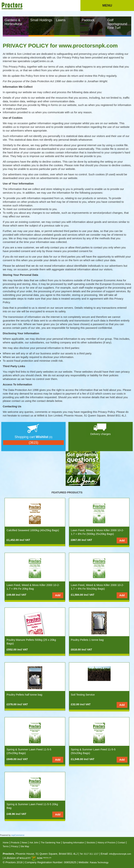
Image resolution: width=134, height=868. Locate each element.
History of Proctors (106, 843)
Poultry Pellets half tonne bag (24, 695)
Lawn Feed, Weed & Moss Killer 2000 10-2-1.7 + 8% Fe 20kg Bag (33, 587)
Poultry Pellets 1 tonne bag (87, 640)
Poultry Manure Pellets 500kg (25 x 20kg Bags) (31, 642)
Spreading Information (73, 843)
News (24, 843)
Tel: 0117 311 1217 (89, 854)
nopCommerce (18, 835)
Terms (6, 846)
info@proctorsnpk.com (120, 854)
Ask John (34, 843)
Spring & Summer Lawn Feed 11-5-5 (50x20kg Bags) (93, 751)
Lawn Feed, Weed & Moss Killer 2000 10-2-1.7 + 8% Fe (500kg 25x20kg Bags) (97, 532)
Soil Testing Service (83, 695)
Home (6, 843)
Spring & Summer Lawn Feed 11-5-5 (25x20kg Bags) (29, 751)
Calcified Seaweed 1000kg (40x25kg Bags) (33, 530)
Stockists (91, 843)
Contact (121, 843)
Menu (107, 5)
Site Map (25, 846)
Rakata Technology (99, 863)
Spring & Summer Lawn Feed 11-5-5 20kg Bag (32, 806)
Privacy (15, 846)
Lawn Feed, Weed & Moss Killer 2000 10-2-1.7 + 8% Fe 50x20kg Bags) (97, 587)
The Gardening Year (51, 843)
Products (15, 843)
